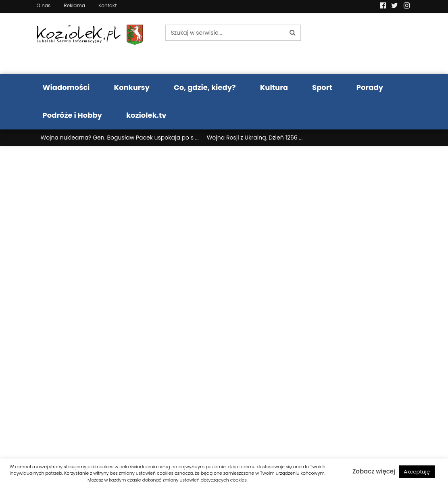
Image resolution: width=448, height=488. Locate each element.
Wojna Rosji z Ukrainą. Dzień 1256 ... (255, 138)
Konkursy (132, 87)
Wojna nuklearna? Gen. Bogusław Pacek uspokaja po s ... (120, 138)
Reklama (74, 5)
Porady (370, 87)
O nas (44, 5)
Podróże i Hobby (73, 115)
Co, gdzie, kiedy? (205, 87)
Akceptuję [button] (417, 472)
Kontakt (108, 5)
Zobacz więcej (374, 471)
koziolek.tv (146, 115)
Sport (322, 87)
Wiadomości (66, 87)
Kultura (274, 87)
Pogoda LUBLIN (369, 44)
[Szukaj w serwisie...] (225, 33)
